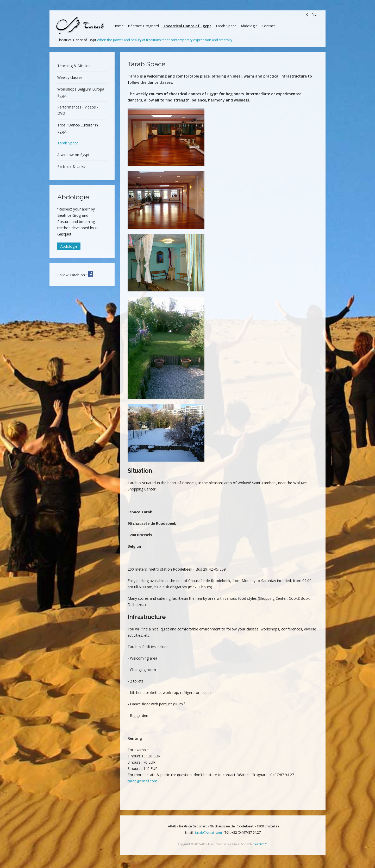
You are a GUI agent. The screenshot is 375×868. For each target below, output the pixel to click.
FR (306, 14)
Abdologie (249, 26)
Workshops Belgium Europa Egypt (81, 92)
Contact (268, 26)
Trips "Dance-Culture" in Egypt (78, 128)
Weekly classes (70, 77)
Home (118, 26)
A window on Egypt (73, 155)
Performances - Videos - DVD (78, 110)
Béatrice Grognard (143, 26)
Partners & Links (71, 166)
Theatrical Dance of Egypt (187, 26)
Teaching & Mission (74, 66)
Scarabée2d (261, 844)
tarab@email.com (142, 781)
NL (314, 14)
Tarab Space (226, 26)
